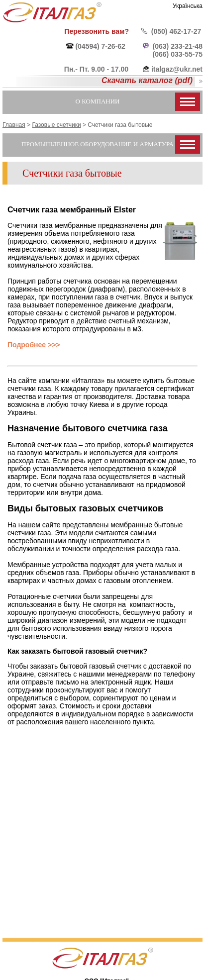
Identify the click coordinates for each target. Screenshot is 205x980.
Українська (188, 6)
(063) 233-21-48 (178, 46)
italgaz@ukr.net (177, 69)
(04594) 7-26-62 (100, 46)
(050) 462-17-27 (176, 31)
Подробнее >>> (34, 345)
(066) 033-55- (174, 54)
